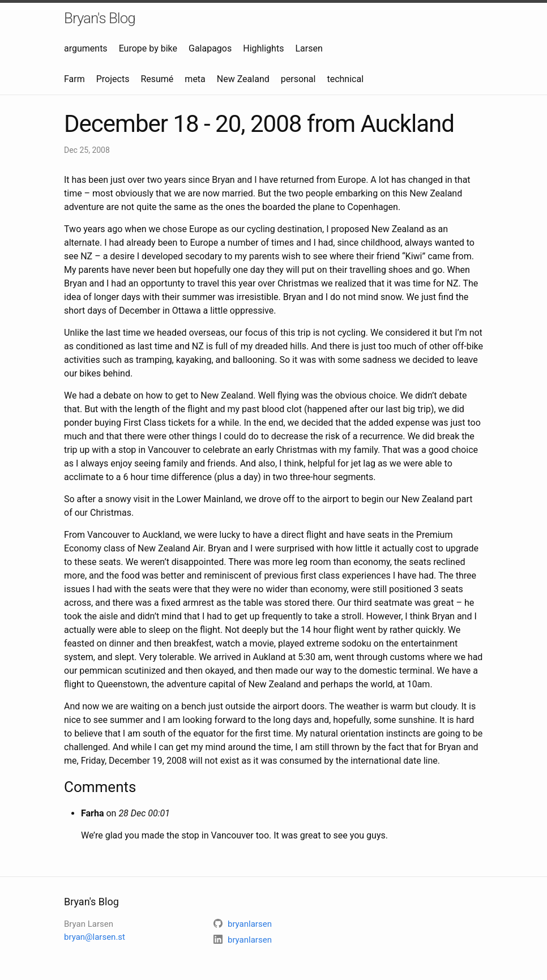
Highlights (263, 48)
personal (298, 79)
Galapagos (210, 48)
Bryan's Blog (100, 18)
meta (195, 79)
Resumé (157, 79)
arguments (86, 48)
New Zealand (243, 79)
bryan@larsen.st (95, 937)
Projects (113, 79)
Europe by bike (148, 48)
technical (345, 79)
